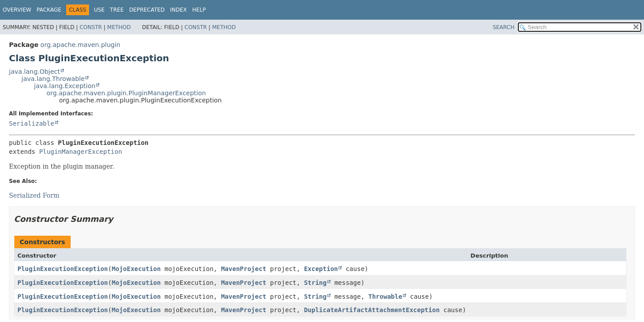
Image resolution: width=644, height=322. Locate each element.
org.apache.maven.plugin (80, 45)
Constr (91, 27)
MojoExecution (136, 269)
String (316, 283)
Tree (117, 10)
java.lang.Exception (65, 86)
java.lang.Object (34, 72)
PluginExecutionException (63, 269)
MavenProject (244, 269)
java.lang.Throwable (53, 79)
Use (99, 10)
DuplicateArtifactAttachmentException (372, 310)
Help (199, 10)
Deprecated (147, 10)
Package (49, 10)
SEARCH (504, 27)
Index (178, 10)
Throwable (386, 297)
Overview (17, 10)
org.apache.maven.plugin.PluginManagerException (126, 93)
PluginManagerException (80, 152)
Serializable (32, 123)
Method (119, 27)
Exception (321, 269)
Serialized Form (34, 195)
